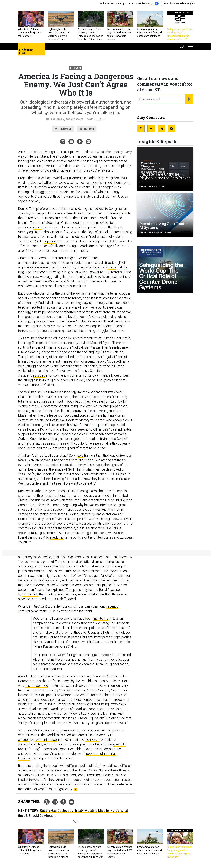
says (75, 425)
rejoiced (50, 241)
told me (41, 505)
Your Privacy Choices (142, 4)
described (67, 357)
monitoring (101, 618)
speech (72, 690)
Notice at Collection (110, 4)
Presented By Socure (152, 187)
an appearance (68, 434)
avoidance (49, 263)
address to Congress (108, 209)
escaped (39, 375)
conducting (70, 406)
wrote (37, 227)
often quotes (98, 425)
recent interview (120, 557)
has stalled (63, 735)
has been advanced (53, 338)
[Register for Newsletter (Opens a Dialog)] (189, 99)
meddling (57, 537)
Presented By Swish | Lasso (155, 233)
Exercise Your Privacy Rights (179, 4)
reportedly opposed (58, 352)
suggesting (30, 594)
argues (106, 397)
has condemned (36, 686)
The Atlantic (74, 119)
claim (112, 267)
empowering (99, 411)
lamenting (67, 366)
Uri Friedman (55, 119)
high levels (92, 740)
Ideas (76, 68)
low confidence (46, 740)
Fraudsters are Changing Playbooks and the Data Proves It (165, 178)
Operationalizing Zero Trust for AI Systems (165, 226)
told (81, 455)
